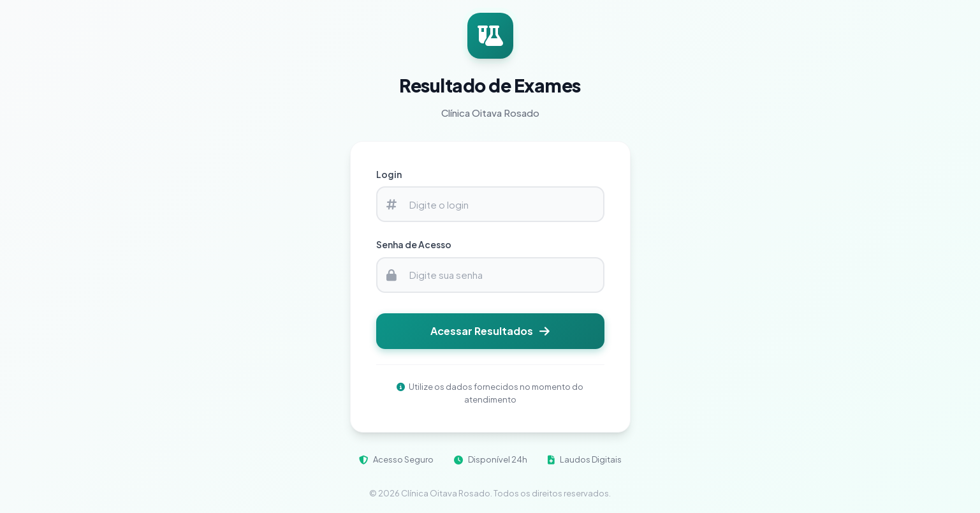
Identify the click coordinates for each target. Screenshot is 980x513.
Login (389, 174)
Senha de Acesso (414, 244)
